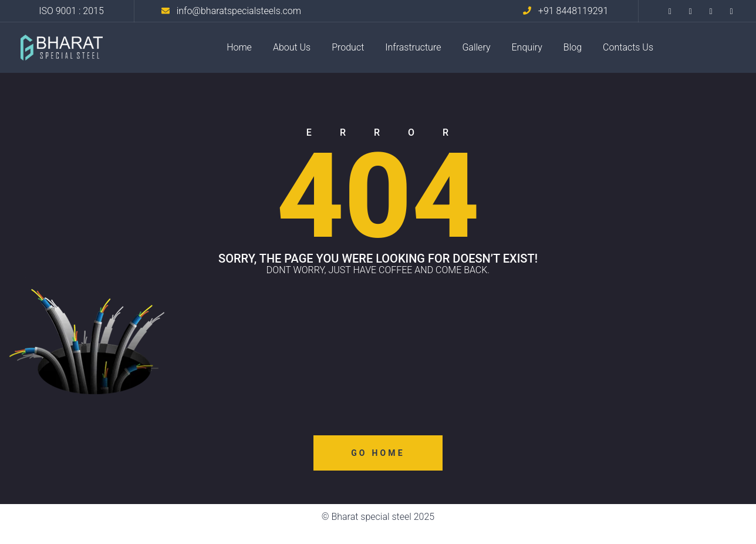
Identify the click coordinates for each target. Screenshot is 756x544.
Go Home (378, 453)
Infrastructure (413, 47)
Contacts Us (628, 47)
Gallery (476, 47)
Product (348, 47)
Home (239, 47)
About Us (292, 47)
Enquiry (527, 47)
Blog (573, 47)
